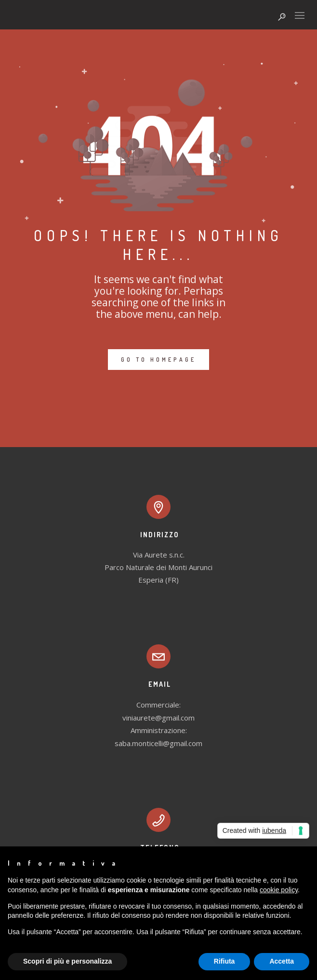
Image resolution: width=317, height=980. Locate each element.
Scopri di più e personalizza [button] (67, 961)
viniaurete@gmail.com (158, 718)
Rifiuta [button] (225, 961)
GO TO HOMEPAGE (158, 360)
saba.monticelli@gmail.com (158, 743)
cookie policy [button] (279, 890)
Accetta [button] (282, 961)
